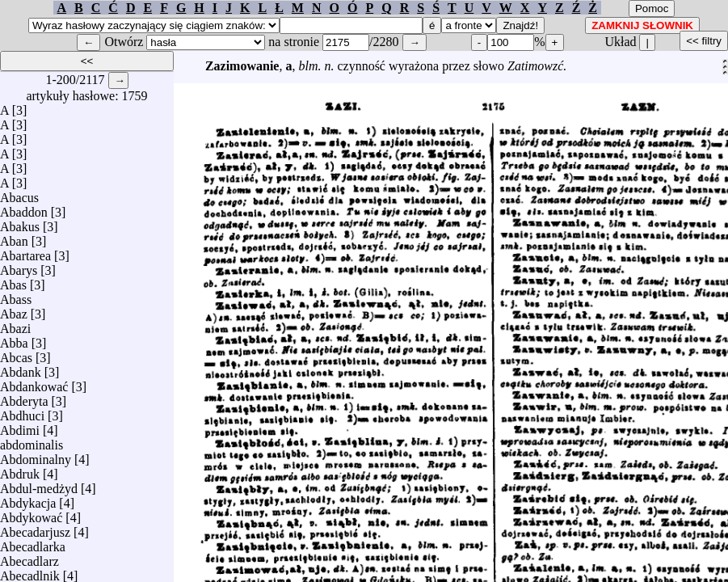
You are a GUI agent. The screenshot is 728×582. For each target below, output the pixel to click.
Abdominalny (36, 455)
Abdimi (20, 426)
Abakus (20, 223)
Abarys (19, 266)
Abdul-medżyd (39, 485)
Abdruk (20, 470)
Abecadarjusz (35, 528)
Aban (14, 237)
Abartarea (25, 252)
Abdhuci (22, 412)
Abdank (21, 368)
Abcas (16, 354)
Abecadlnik (30, 572)
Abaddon (24, 208)
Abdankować (34, 383)
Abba (14, 339)
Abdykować (31, 514)
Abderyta (24, 397)
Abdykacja (28, 499)
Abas (13, 281)
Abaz (14, 310)
